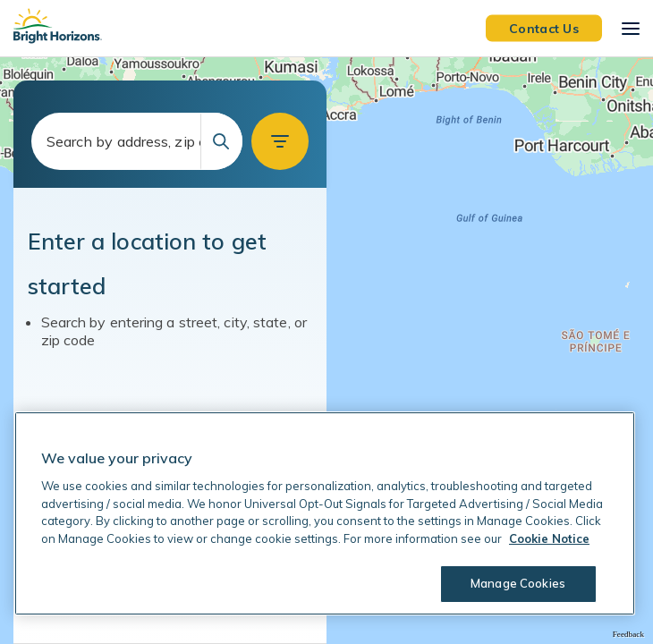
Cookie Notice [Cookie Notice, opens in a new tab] (549, 538)
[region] (326, 351)
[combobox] (137, 141)
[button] (280, 141)
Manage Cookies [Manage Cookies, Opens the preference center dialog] (518, 583)
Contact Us (544, 28)
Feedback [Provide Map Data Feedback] (628, 634)
